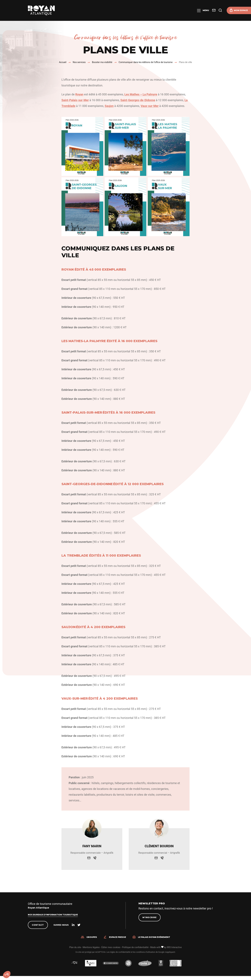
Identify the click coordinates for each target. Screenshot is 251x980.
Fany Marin (92, 846)
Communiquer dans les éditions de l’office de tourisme (146, 62)
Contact (38, 925)
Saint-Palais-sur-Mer (75, 100)
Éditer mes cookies (111, 947)
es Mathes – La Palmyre (142, 94)
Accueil (63, 62)
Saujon (109, 106)
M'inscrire (150, 917)
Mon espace (241, 10)
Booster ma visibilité (102, 62)
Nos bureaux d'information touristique (53, 915)
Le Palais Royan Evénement (154, 937)
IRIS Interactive (174, 947)
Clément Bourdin (159, 846)
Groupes (92, 937)
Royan (79, 94)
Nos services (79, 62)
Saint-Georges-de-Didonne (138, 100)
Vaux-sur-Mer (150, 106)
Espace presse (117, 937)
